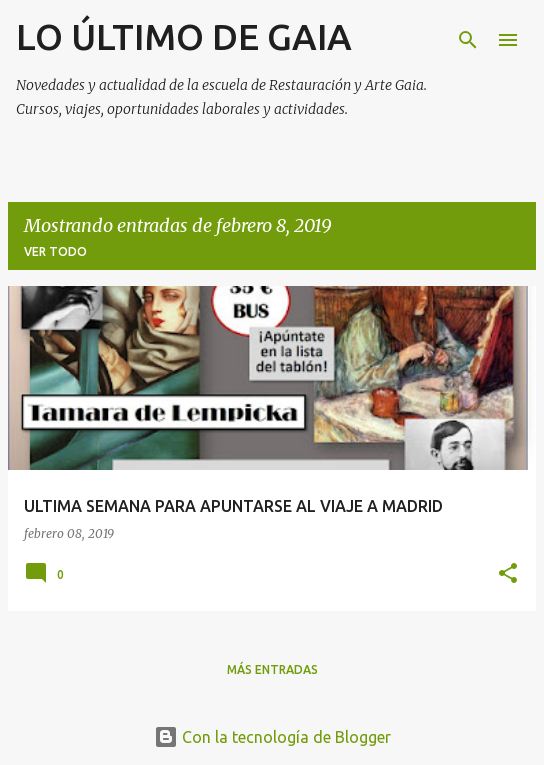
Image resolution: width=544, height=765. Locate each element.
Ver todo (55, 251)
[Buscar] (468, 40)
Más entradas (272, 669)
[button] (508, 574)
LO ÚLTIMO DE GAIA (184, 36)
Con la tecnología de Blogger (272, 737)
